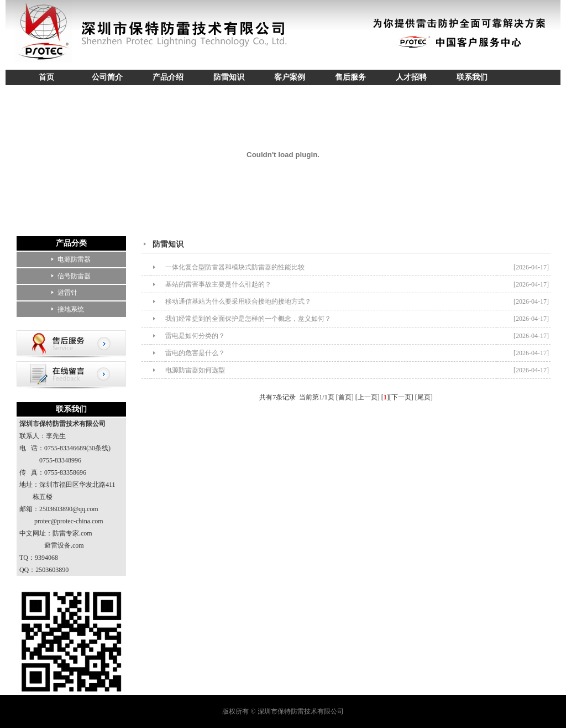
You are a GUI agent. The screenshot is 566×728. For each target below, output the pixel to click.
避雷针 (67, 293)
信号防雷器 (74, 276)
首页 (46, 77)
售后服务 (350, 77)
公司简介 (107, 77)
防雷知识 (229, 77)
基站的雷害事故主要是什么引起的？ (218, 284)
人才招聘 (411, 77)
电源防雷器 (74, 259)
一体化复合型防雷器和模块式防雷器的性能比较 (235, 267)
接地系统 (71, 309)
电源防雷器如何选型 (195, 370)
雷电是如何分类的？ (195, 336)
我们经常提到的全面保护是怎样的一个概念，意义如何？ (248, 319)
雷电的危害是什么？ (195, 353)
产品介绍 (168, 77)
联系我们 (472, 77)
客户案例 (290, 77)
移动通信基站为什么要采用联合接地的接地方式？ (238, 301)
